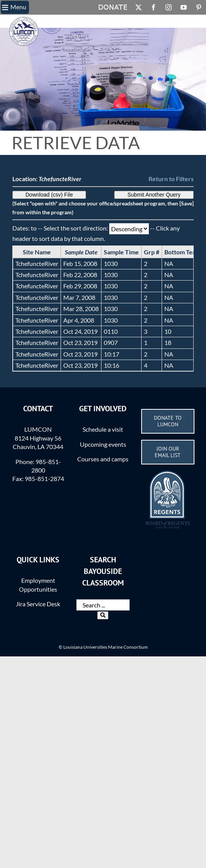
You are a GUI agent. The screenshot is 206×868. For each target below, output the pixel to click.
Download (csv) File (49, 195)
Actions (136, 21)
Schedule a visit (103, 429)
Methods (112, 21)
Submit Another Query (154, 195)
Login (156, 21)
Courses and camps (103, 459)
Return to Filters (171, 179)
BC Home (47, 21)
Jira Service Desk (38, 604)
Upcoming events (103, 444)
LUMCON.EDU (18, 21)
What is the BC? (79, 21)
